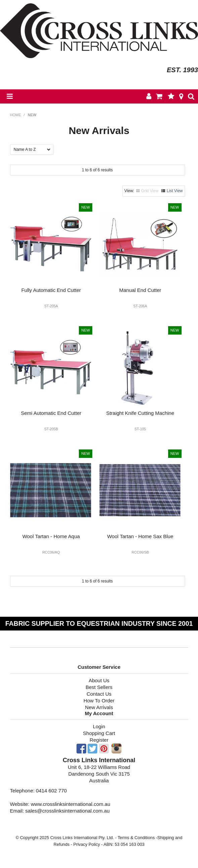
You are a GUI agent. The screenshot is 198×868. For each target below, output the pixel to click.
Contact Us (99, 694)
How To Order (99, 701)
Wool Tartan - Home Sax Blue (140, 536)
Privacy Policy (86, 844)
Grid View (150, 191)
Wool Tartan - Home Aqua (51, 536)
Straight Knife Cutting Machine (140, 413)
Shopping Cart (99, 733)
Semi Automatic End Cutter (51, 413)
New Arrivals (99, 707)
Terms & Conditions (136, 838)
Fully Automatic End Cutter (51, 290)
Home (16, 115)
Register (99, 740)
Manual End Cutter (140, 290)
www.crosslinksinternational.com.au (71, 804)
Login (99, 726)
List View (175, 191)
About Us (99, 680)
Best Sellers (99, 687)
